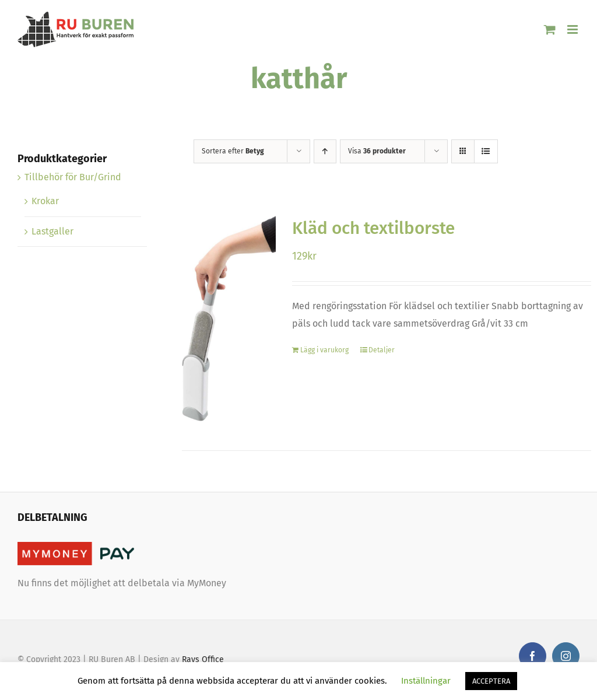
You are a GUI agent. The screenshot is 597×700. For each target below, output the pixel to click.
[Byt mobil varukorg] (550, 29)
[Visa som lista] (486, 151)
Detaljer (382, 350)
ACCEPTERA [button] (491, 681)
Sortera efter (233, 151)
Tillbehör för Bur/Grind (73, 177)
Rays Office (203, 659)
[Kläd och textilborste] (229, 318)
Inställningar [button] (426, 681)
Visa (377, 151)
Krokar (45, 201)
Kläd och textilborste (373, 228)
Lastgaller (52, 231)
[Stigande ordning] (325, 151)
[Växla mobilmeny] (573, 29)
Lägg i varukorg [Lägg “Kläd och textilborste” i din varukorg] (324, 350)
